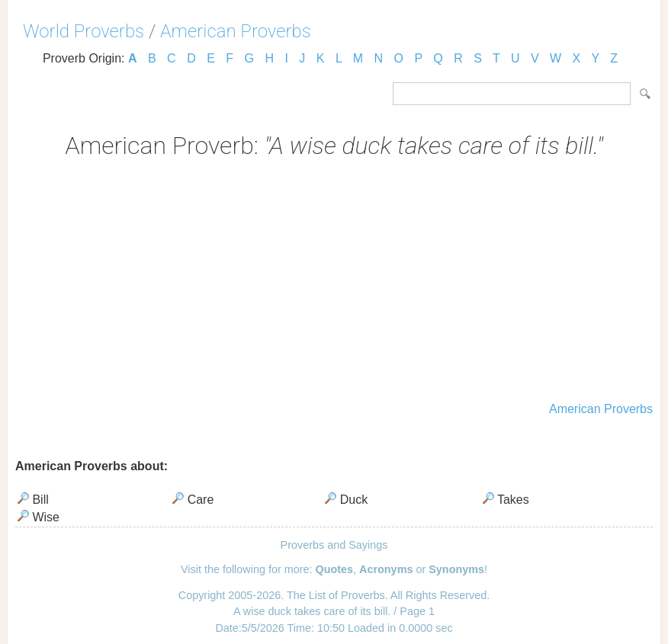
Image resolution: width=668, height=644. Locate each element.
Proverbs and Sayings (334, 545)
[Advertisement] (334, 282)
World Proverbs (83, 31)
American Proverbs (236, 31)
